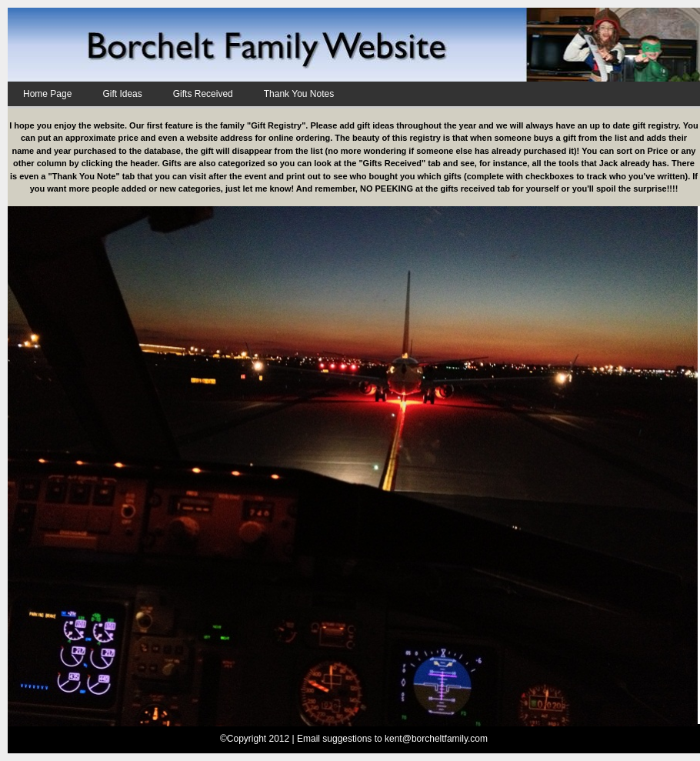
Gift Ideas (122, 94)
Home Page (47, 94)
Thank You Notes (299, 94)
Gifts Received (203, 94)
